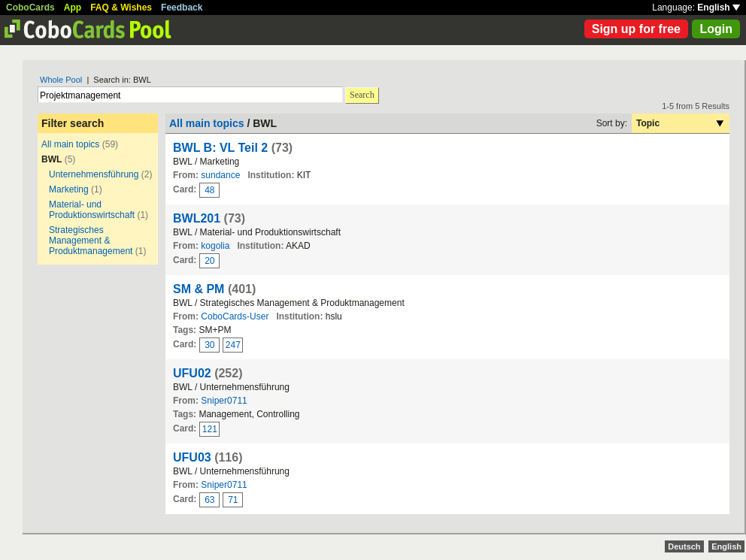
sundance (220, 175)
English (719, 8)
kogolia (215, 246)
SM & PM (199, 289)
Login (716, 29)
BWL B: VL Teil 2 (220, 148)
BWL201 (197, 218)
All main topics (70, 144)
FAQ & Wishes (121, 8)
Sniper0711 (224, 401)
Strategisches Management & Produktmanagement (91, 241)
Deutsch (684, 546)
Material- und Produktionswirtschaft (92, 210)
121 (210, 429)
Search (362, 95)
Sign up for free (636, 29)
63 (209, 500)
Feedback (182, 8)
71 (233, 500)
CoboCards (30, 8)
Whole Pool (61, 80)
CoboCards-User (235, 316)
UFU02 (192, 373)
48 (209, 190)
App (73, 8)
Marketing (69, 189)
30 (209, 345)
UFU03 (192, 457)
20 (209, 261)
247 (233, 345)
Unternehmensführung (95, 174)
